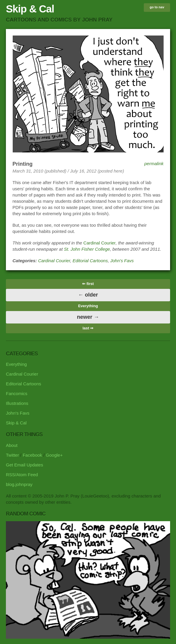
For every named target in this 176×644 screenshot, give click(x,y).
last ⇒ (88, 328)
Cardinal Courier (99, 243)
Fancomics (17, 393)
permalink (154, 164)
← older (88, 295)
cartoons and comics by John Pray (59, 20)
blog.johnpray (19, 484)
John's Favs (122, 261)
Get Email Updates (25, 465)
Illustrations (17, 403)
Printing (22, 164)
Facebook (32, 455)
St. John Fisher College (87, 249)
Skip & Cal (30, 9)
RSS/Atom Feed (22, 475)
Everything (88, 306)
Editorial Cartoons (90, 261)
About (12, 445)
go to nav (157, 7)
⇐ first (88, 284)
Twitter (12, 455)
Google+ (54, 455)
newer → (88, 317)
